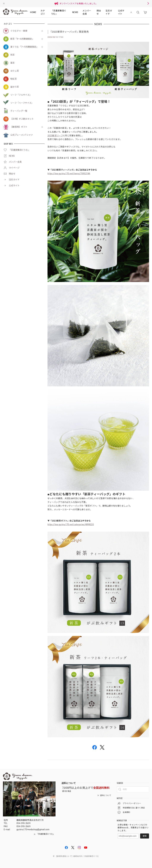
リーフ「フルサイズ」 (21, 95)
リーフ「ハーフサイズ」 (22, 103)
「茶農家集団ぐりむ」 (59, 12)
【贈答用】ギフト (19, 127)
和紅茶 (14, 79)
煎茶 (13, 55)
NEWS (75, 12)
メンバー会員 (87, 12)
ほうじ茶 (15, 71)
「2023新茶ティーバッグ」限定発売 (69, 32)
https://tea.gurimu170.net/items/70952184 (69, 174)
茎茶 (13, 63)
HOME (33, 12)
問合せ (99, 12)
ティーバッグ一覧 (19, 111)
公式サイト (121, 12)
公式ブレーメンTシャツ (22, 135)
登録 (145, 836)
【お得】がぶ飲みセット (22, 119)
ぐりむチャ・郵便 (19, 31)
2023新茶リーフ (55, 136)
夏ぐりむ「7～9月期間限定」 (24, 47)
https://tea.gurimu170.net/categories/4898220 (71, 524)
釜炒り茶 (15, 87)
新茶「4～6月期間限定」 (22, 39)
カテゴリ (43, 12)
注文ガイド (109, 12)
